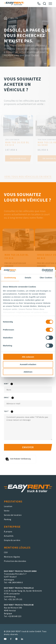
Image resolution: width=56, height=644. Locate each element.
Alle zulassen (28, 357)
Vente (7, 511)
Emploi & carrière (12, 540)
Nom (13, 384)
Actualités (9, 536)
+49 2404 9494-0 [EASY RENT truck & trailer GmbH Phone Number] (15, 582)
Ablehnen (28, 372)
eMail (13, 398)
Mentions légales (12, 557)
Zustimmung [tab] (10, 278)
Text (13, 412)
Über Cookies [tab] (46, 278)
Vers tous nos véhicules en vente (28, 182)
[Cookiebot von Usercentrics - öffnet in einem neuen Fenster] (42, 270)
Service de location (13, 515)
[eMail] (28, 403)
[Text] (28, 427)
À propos (8, 531)
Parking (8, 519)
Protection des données (15, 561)
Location (8, 506)
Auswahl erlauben (28, 364)
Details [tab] (28, 278)
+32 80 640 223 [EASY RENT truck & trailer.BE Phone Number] (15, 616)
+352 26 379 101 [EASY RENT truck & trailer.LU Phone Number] (15, 599)
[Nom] (28, 390)
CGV (6, 552)
